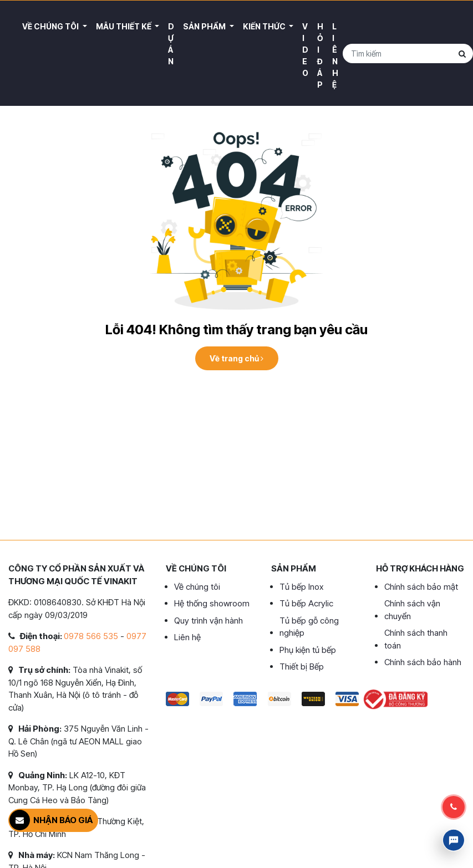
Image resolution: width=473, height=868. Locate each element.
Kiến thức (265, 26)
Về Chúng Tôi (51, 26)
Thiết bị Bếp (302, 667)
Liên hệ (335, 55)
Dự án (171, 44)
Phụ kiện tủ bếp (308, 650)
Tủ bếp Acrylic (306, 603)
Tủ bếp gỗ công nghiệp (309, 627)
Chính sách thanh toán (416, 639)
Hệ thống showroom (212, 603)
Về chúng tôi (197, 587)
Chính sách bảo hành (423, 662)
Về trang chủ (236, 358)
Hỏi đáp (320, 55)
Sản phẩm (205, 26)
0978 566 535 (91, 636)
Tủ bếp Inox (301, 587)
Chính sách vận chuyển (412, 610)
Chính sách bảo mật (421, 587)
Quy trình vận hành (208, 621)
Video (305, 50)
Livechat (454, 840)
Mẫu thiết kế (124, 26)
